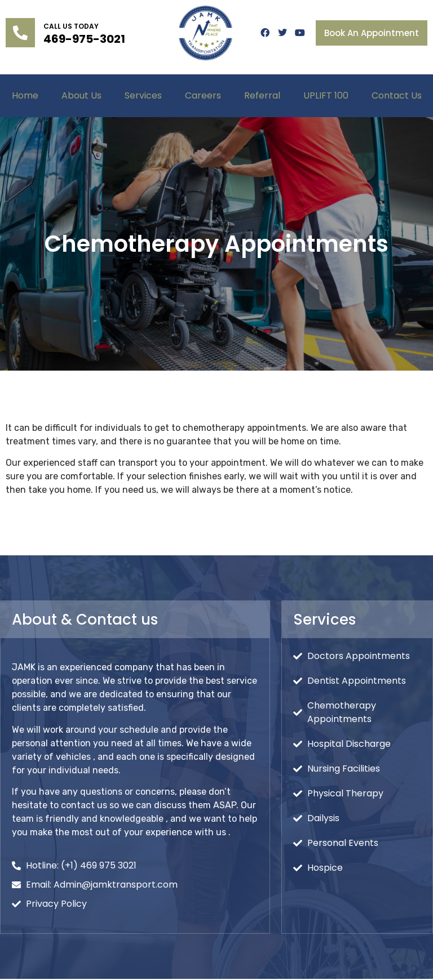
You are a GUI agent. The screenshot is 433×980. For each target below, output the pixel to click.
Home (25, 95)
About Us (81, 95)
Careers (203, 95)
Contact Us (397, 95)
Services (143, 95)
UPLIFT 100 (326, 95)
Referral (262, 95)
